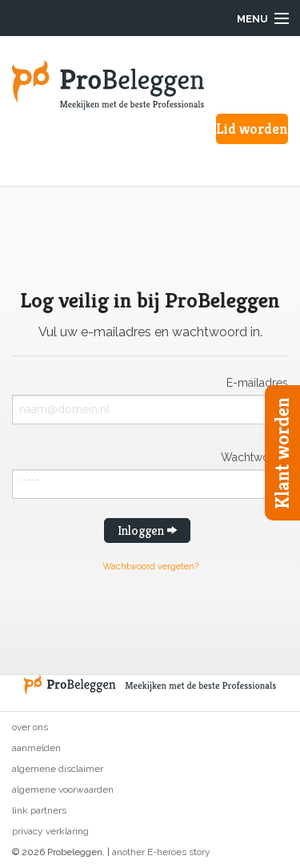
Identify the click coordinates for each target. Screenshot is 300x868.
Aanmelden (36, 748)
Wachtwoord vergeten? (150, 567)
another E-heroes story (161, 852)
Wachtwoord (254, 457)
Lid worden (252, 129)
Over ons (30, 727)
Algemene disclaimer (58, 769)
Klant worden (282, 453)
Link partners (39, 810)
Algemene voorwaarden (63, 790)
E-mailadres (257, 382)
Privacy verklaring (50, 831)
